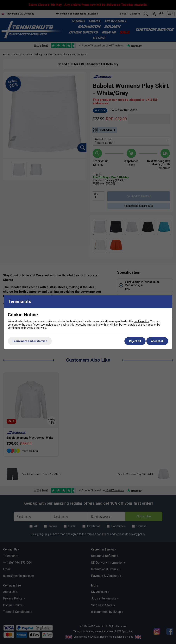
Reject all (135, 341)
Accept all (157, 341)
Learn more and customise (30, 341)
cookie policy (141, 321)
